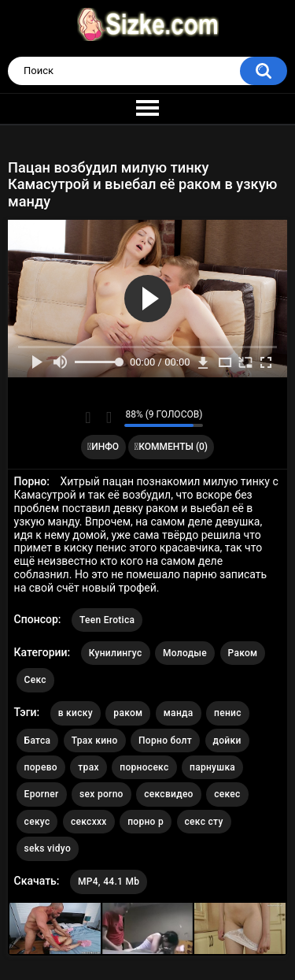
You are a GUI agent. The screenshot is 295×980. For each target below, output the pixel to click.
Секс (35, 680)
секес (227, 794)
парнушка (212, 767)
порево (41, 767)
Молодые (185, 653)
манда (179, 713)
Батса (38, 741)
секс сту (204, 822)
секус (37, 822)
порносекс (144, 767)
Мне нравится (88, 418)
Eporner (42, 794)
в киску (76, 713)
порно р (146, 822)
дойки (227, 741)
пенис (228, 713)
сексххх (89, 822)
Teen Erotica (107, 620)
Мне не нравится (108, 418)
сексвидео (169, 794)
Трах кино (95, 741)
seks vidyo (48, 848)
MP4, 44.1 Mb (109, 882)
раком (128, 713)
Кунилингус (116, 653)
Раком (243, 653)
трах (88, 767)
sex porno (101, 794)
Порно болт (165, 741)
